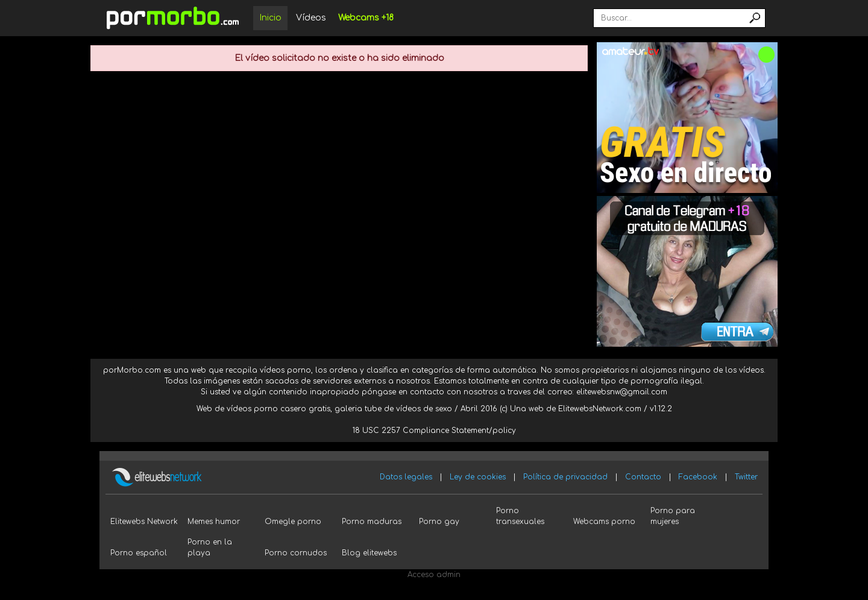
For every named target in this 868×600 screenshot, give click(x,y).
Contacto (643, 477)
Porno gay (439, 522)
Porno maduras (372, 522)
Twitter (746, 477)
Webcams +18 (366, 18)
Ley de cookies (478, 477)
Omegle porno (293, 522)
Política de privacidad (565, 477)
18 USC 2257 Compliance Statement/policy (434, 431)
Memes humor (214, 522)
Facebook (698, 477)
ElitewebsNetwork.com (600, 409)
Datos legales (406, 477)
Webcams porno (604, 522)
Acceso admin (434, 575)
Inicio (270, 18)
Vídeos (311, 18)
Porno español (139, 553)
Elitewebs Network (144, 522)
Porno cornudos (296, 553)
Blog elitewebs (369, 553)
